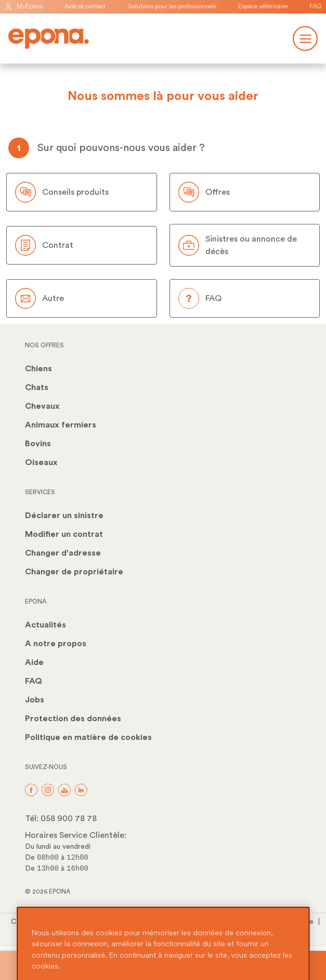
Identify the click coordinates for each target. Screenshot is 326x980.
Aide (34, 662)
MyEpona (23, 7)
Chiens (38, 369)
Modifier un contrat (64, 534)
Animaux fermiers (61, 425)
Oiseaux (41, 462)
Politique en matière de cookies (88, 737)
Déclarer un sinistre (64, 516)
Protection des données (73, 719)
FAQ (316, 7)
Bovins (38, 444)
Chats (37, 387)
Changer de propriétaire (74, 572)
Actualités (45, 625)
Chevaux (42, 406)
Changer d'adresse (63, 553)
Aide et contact (85, 7)
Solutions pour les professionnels (172, 7)
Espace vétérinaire (263, 7)
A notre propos (56, 644)
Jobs (35, 700)
